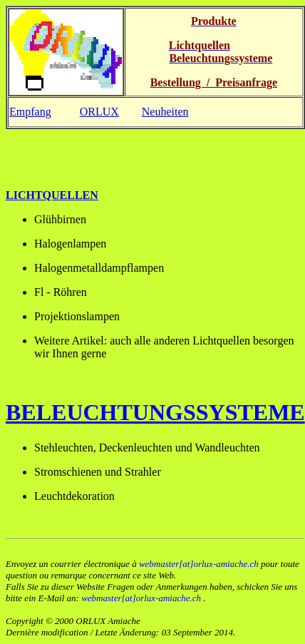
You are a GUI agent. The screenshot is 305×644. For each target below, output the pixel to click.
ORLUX (99, 112)
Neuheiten (165, 112)
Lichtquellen (52, 195)
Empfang (30, 112)
